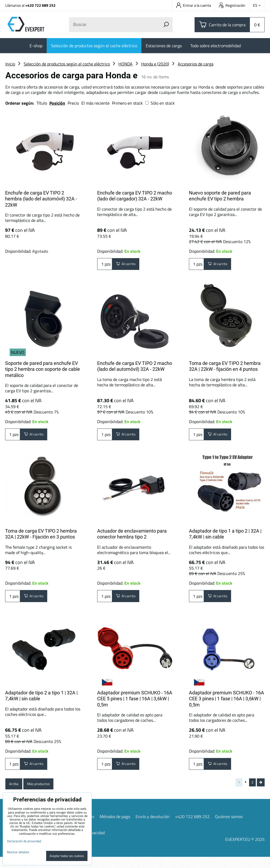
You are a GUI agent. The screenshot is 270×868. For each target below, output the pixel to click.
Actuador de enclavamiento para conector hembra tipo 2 (132, 537)
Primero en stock (127, 103)
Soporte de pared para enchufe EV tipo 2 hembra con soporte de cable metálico (43, 369)
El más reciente (95, 103)
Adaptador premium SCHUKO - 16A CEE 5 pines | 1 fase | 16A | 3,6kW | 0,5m (135, 704)
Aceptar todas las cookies (67, 856)
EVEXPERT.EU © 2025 (245, 850)
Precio (74, 103)
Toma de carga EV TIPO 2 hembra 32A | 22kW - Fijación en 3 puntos (41, 537)
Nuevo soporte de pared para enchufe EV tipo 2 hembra (220, 196)
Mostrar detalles (18, 852)
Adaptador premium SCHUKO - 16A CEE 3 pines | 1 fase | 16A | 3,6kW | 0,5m (227, 704)
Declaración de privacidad (24, 841)
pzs (105, 265)
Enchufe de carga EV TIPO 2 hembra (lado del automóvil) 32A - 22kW (41, 199)
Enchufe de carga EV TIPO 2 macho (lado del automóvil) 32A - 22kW (135, 366)
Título (42, 103)
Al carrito (129, 265)
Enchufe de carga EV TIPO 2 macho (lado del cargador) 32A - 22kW (135, 196)
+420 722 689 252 (40, 5)
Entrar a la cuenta (194, 5)
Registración (232, 5)
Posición (57, 103)
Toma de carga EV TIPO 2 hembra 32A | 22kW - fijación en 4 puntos (225, 366)
